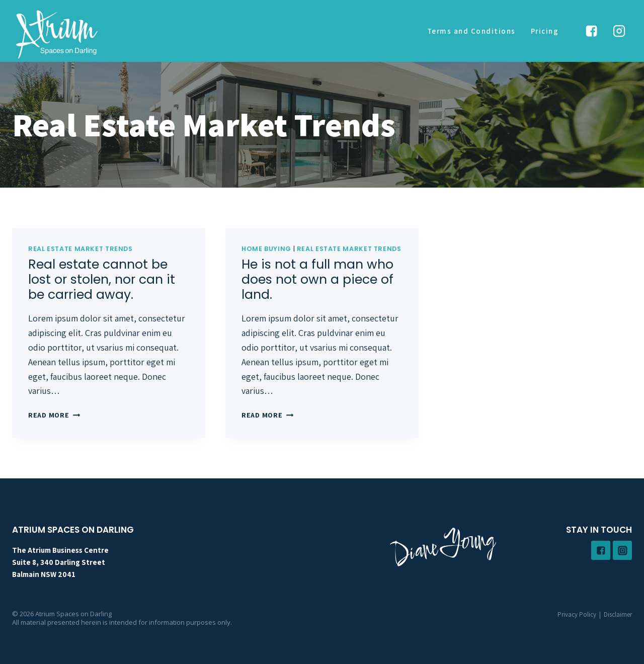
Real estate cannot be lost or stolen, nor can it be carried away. (102, 279)
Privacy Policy (577, 614)
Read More (54, 415)
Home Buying (266, 249)
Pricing (545, 31)
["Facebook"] (591, 31)
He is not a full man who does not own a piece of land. (317, 279)
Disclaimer (618, 614)
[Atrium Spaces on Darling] (57, 34)
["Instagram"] (619, 31)
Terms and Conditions (471, 31)
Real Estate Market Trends (80, 249)
